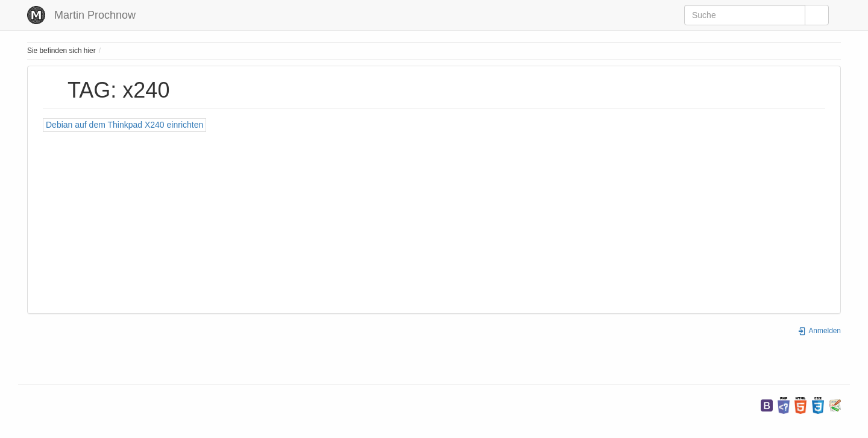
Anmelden (819, 331)
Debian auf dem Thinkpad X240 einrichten (124, 125)
